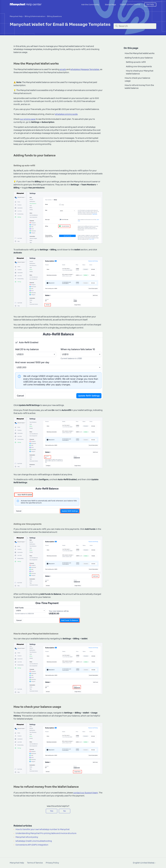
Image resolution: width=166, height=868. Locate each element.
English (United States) (131, 4)
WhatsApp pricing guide (66, 114)
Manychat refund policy (27, 837)
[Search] (135, 26)
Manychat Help (16, 16)
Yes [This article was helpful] (52, 811)
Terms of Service (35, 863)
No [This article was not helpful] (65, 811)
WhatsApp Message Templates (85, 69)
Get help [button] (150, 5)
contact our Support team (86, 793)
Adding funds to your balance (139, 58)
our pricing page (28, 119)
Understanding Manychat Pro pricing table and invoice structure (46, 833)
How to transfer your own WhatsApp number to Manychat (43, 829)
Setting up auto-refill (136, 62)
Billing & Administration (35, 16)
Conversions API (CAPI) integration (32, 845)
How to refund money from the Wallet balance (139, 87)
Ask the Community (90, 5)
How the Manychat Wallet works (140, 53)
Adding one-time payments (139, 67)
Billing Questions (54, 16)
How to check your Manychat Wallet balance (140, 72)
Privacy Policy (52, 863)
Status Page (110, 5)
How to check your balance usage (137, 80)
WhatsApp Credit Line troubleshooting (34, 841)
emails (63, 69)
